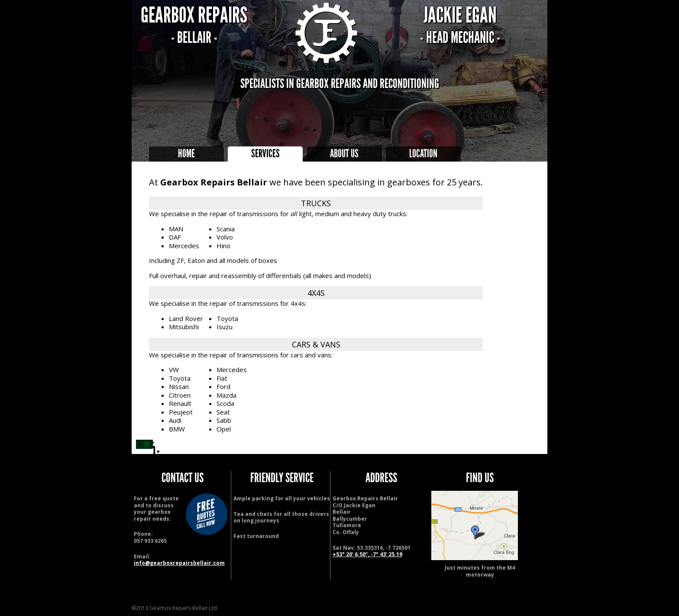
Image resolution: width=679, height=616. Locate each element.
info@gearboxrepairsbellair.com (179, 563)
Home (186, 154)
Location (423, 154)
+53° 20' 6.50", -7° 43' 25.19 (367, 554)
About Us (344, 154)
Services (265, 154)
